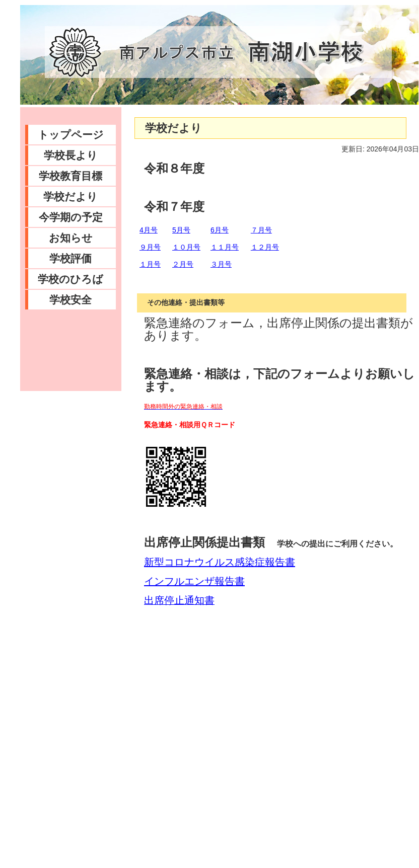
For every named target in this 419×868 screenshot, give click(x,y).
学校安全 (71, 300)
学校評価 (71, 258)
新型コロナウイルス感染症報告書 (220, 562)
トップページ (71, 135)
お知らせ (71, 238)
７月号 (261, 230)
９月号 (150, 247)
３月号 (221, 264)
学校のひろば (71, 279)
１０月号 (186, 247)
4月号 (149, 230)
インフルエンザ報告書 (194, 581)
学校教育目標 (71, 176)
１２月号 (265, 247)
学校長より (71, 155)
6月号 (220, 230)
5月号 (181, 230)
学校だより (71, 196)
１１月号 (225, 247)
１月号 (150, 264)
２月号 (183, 264)
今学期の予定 (71, 217)
